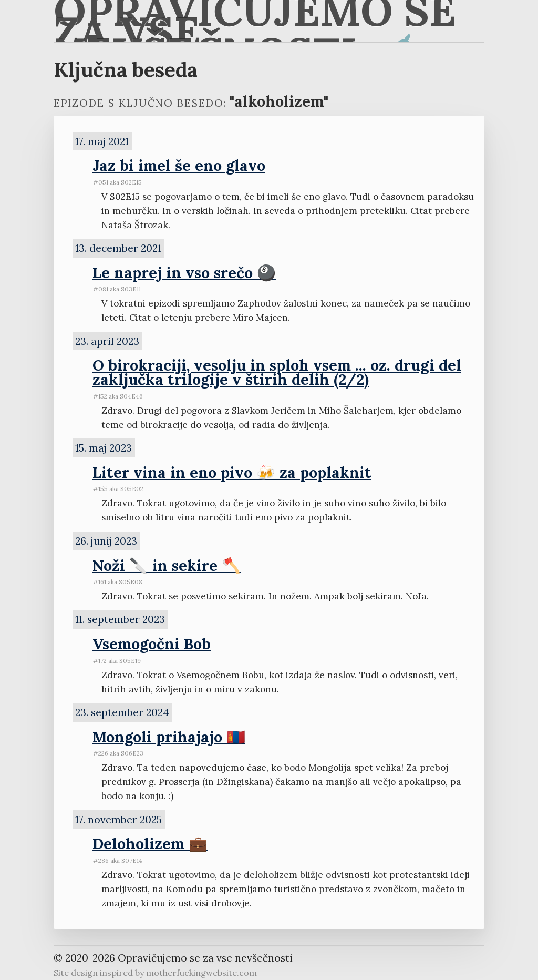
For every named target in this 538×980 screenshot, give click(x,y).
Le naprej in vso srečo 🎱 (184, 273)
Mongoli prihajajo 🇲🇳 (169, 737)
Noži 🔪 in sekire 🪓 (167, 565)
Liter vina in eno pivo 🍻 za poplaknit (232, 472)
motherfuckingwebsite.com (201, 973)
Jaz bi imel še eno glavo (179, 165)
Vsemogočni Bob (152, 644)
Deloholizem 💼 (150, 844)
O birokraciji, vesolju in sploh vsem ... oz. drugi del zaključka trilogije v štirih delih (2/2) (277, 372)
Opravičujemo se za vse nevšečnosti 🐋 (255, 21)
